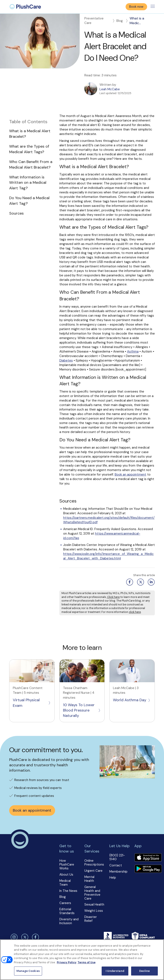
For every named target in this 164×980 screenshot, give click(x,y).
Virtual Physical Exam (32, 703)
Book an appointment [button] (32, 810)
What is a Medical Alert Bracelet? (30, 134)
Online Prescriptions (94, 863)
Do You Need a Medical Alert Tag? (29, 201)
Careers (65, 903)
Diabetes (66, 360)
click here (135, 612)
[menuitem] (25, 7)
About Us (66, 875)
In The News (68, 891)
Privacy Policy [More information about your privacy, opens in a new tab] (67, 962)
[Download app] (148, 858)
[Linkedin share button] (150, 582)
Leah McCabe (110, 89)
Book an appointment (130, 474)
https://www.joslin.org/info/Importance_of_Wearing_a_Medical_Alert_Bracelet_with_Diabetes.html (108, 556)
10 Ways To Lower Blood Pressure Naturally (82, 710)
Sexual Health (94, 904)
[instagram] (13, 937)
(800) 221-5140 (117, 857)
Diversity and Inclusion (69, 921)
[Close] (157, 946)
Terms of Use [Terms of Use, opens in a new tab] (86, 962)
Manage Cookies (28, 971)
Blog (122, 21)
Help (113, 878)
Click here (113, 597)
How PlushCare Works (67, 864)
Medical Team (65, 883)
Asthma (133, 351)
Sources (16, 213)
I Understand (115, 971)
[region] (82, 960)
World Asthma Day (132, 700)
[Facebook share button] (129, 582)
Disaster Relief (91, 919)
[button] (32, 168)
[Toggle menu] (153, 7)
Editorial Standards (67, 911)
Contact (116, 865)
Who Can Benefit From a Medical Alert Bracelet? (31, 164)
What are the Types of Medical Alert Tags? (29, 149)
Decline (144, 971)
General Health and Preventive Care (92, 893)
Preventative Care (100, 21)
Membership (118, 872)
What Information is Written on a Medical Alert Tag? (28, 182)
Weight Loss (94, 911)
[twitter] (24, 937)
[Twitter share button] (140, 582)
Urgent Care (93, 871)
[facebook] (35, 937)
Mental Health (89, 879)
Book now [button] (136, 7)
